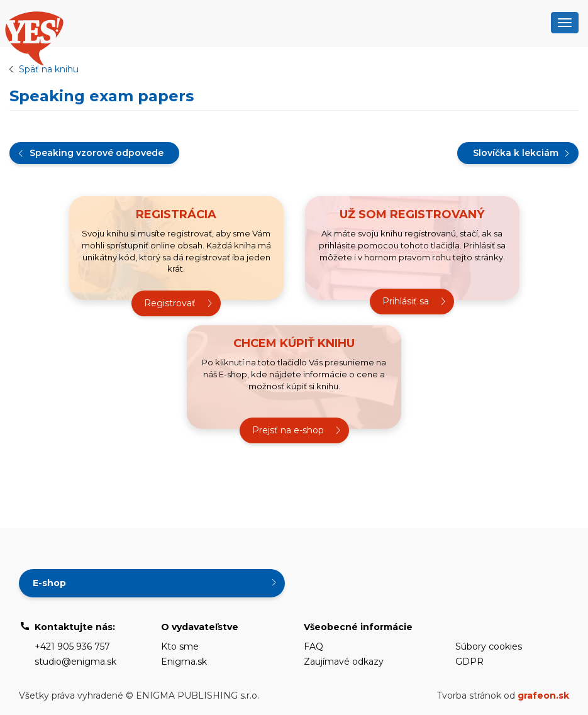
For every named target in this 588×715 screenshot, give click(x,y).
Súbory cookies (489, 646)
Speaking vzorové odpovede (97, 153)
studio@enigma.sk (75, 662)
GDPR (469, 662)
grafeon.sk (543, 696)
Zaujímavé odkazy (344, 662)
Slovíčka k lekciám (516, 153)
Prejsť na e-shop (288, 430)
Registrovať (170, 303)
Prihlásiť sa (406, 301)
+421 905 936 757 (72, 646)
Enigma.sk (184, 662)
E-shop (49, 583)
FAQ (313, 646)
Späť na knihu (49, 69)
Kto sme (180, 646)
